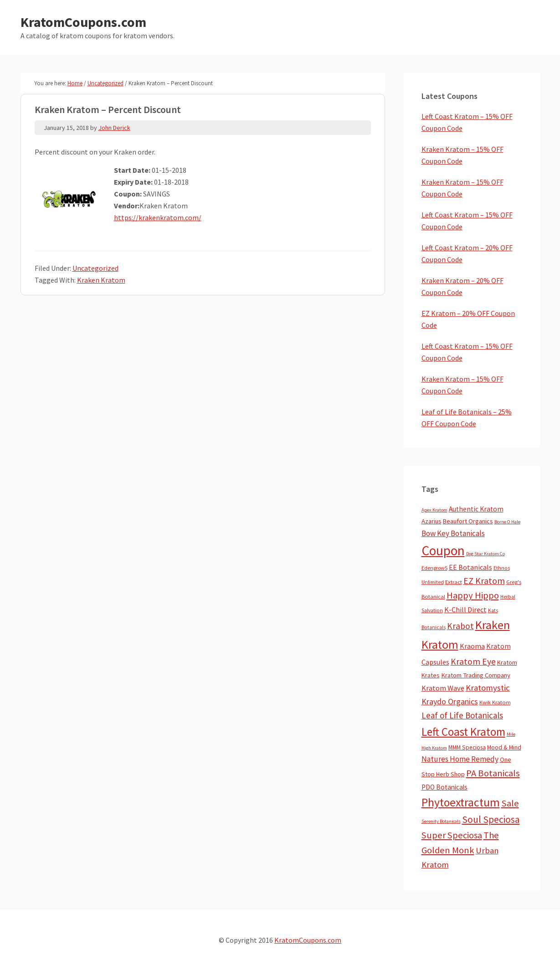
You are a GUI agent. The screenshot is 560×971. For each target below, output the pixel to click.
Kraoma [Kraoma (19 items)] (472, 646)
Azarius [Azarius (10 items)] (432, 521)
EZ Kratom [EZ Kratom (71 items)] (484, 581)
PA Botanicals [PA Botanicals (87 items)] (493, 773)
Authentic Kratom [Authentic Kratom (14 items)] (476, 509)
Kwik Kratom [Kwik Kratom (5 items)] (495, 702)
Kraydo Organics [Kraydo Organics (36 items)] (450, 701)
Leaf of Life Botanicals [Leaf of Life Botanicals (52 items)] (462, 715)
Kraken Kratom (101, 280)
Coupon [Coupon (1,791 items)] (443, 550)
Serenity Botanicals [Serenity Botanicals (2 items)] (441, 821)
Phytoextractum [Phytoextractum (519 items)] (461, 802)
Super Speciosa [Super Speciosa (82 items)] (452, 835)
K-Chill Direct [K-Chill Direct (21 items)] (465, 609)
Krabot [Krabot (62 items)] (460, 626)
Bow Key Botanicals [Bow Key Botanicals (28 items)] (453, 533)
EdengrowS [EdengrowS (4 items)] (434, 568)
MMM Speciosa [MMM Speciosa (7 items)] (467, 747)
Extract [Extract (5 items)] (454, 582)
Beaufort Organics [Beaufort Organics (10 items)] (468, 521)
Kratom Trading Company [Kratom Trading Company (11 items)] (476, 675)
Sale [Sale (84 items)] (510, 803)
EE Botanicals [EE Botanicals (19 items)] (470, 567)
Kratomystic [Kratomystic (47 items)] (488, 688)
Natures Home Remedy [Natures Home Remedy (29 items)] (460, 759)
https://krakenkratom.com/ (158, 217)
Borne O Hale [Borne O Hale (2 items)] (507, 522)
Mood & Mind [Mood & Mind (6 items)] (504, 747)
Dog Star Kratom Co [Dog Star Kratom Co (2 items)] (486, 554)
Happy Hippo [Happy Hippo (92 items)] (473, 595)
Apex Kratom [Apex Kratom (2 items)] (434, 510)
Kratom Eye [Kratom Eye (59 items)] (473, 661)
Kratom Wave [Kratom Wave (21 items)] (443, 688)
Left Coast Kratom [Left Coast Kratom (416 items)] (463, 732)
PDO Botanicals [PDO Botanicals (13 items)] (444, 787)
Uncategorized (95, 268)
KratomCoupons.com (83, 22)
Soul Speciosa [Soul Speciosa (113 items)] (491, 819)
